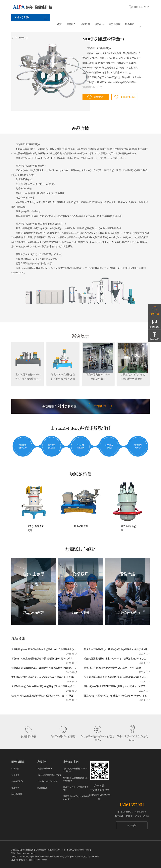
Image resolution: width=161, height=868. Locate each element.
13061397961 (128, 97)
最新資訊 (18, 638)
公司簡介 (15, 769)
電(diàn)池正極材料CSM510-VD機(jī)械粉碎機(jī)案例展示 (28, 379)
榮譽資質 (15, 775)
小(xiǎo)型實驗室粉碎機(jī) (49, 775)
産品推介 (71, 24)
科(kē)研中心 (17, 781)
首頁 (59, 24)
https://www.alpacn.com (26, 853)
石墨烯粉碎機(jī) (45, 769)
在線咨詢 (99, 97)
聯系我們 (130, 24)
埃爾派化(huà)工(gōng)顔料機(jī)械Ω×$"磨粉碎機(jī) (133, 379)
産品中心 (42, 762)
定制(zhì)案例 (71, 762)
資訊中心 (99, 24)
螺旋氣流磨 (42, 788)
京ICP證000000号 (58, 850)
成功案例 (85, 24)
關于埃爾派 (115, 24)
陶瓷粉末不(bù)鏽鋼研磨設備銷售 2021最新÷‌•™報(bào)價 (112, 668)
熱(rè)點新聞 (17, 794)
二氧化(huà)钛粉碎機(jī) (48, 781)
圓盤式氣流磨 (81, 526)
